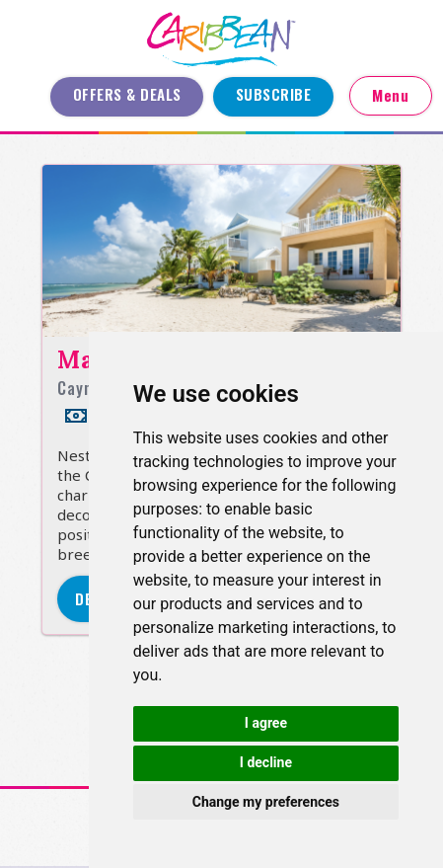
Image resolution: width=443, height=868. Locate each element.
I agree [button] (266, 723)
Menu (390, 95)
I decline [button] (266, 762)
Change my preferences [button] (266, 802)
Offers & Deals (127, 94)
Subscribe (274, 94)
